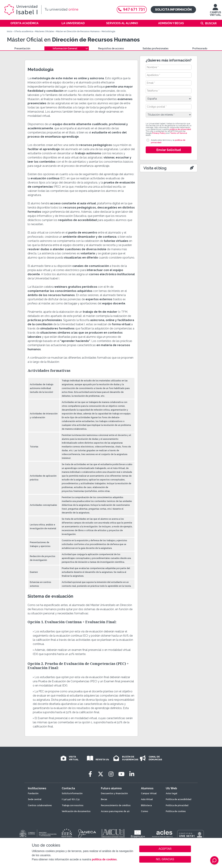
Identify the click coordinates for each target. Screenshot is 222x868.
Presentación (22, 48)
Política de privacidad (177, 805)
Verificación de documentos (76, 811)
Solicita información (173, 9)
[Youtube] (121, 774)
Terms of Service (179, 133)
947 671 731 (132, 9)
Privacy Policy (159, 133)
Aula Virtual (147, 799)
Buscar (211, 23)
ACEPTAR (165, 849)
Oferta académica (24, 23)
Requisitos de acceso (111, 48)
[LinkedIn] (132, 774)
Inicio (10, 31)
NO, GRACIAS (165, 859)
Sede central (35, 799)
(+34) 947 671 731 (71, 799)
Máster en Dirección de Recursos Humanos (78, 31)
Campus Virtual (149, 793)
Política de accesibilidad (179, 799)
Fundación (33, 793)
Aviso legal (172, 793)
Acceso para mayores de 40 (115, 811)
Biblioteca (146, 805)
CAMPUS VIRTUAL (215, 12)
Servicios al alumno (122, 23)
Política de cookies (176, 811)
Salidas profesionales (155, 48)
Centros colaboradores (40, 805)
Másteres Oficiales (45, 31)
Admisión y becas (171, 23)
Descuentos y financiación (114, 793)
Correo (145, 811)
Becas (104, 799)
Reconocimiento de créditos (116, 805)
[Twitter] (101, 774)
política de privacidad (180, 129)
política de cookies (104, 859)
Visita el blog (155, 168)
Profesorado (200, 48)
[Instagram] (111, 774)
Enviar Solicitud (169, 150)
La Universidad (73, 23)
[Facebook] (90, 774)
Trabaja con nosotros (73, 805)
